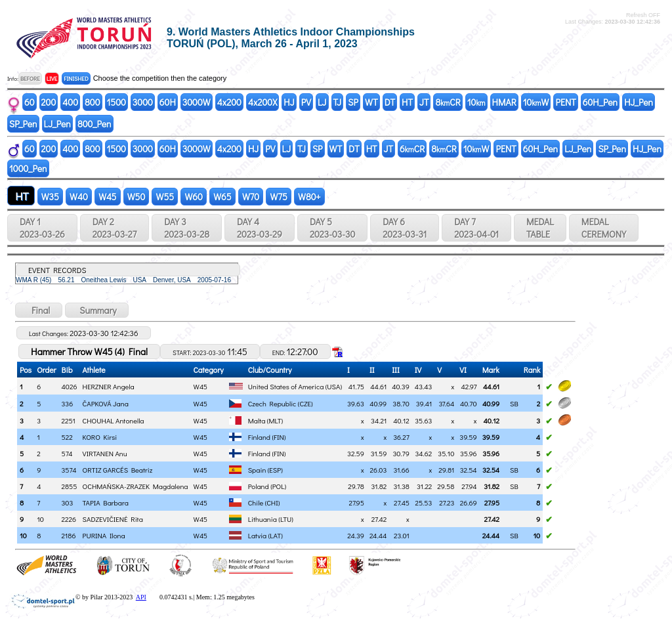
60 (30, 102)
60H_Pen (600, 102)
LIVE (52, 78)
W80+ (309, 197)
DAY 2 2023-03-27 (115, 228)
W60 (194, 197)
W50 (136, 197)
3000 (143, 102)
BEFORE (30, 78)
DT (390, 102)
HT (407, 102)
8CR (448, 102)
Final (39, 310)
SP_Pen (23, 124)
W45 (108, 197)
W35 (50, 197)
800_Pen (94, 124)
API (141, 597)
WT (371, 102)
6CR (412, 149)
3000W (197, 102)
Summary (97, 310)
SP (353, 102)
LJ (322, 102)
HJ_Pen (639, 102)
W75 (279, 197)
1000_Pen (28, 168)
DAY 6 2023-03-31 (405, 228)
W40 (79, 197)
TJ (338, 102)
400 (70, 102)
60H (168, 102)
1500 (116, 102)
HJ (289, 102)
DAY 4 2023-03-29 (260, 228)
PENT (565, 102)
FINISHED (76, 78)
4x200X (262, 102)
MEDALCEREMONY (604, 228)
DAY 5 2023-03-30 (332, 228)
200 (49, 102)
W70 (251, 197)
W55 (165, 197)
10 (476, 102)
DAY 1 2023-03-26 (42, 228)
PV (306, 102)
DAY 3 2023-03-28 (187, 228)
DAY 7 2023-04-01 (476, 228)
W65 (222, 197)
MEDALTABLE (540, 228)
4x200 (229, 102)
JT (424, 102)
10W (536, 102)
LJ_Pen (57, 124)
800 (92, 102)
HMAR (504, 102)
